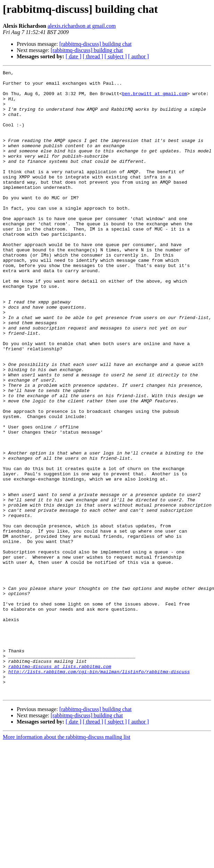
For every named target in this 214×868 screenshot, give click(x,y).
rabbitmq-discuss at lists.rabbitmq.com (60, 786)
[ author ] (139, 56)
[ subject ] (116, 56)
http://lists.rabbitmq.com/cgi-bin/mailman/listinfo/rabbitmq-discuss (99, 792)
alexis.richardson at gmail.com (82, 26)
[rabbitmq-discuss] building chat (96, 44)
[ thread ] (93, 56)
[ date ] (73, 56)
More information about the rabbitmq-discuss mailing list (67, 862)
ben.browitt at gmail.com (154, 99)
